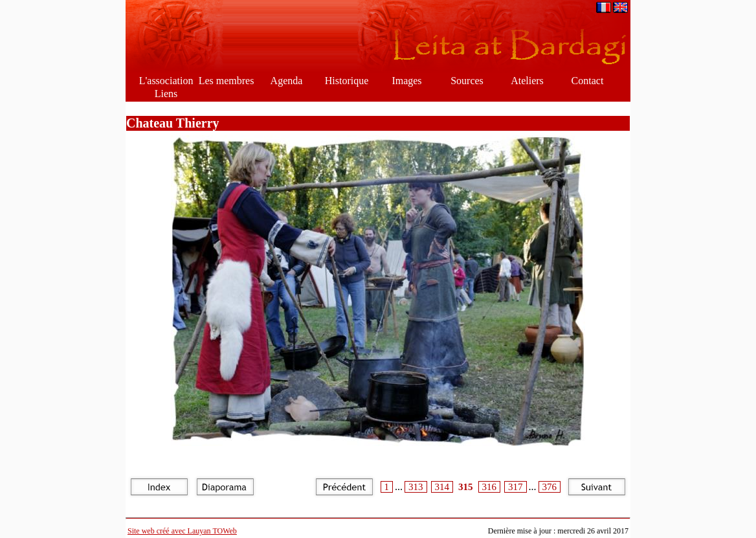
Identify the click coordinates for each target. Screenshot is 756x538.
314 (442, 487)
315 (466, 487)
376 (550, 487)
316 (490, 487)
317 (516, 487)
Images (406, 81)
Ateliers (527, 81)
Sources (467, 81)
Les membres (227, 81)
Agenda (287, 81)
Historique (347, 81)
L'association (166, 81)
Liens (166, 94)
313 (416, 487)
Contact (588, 81)
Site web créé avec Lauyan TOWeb (182, 531)
